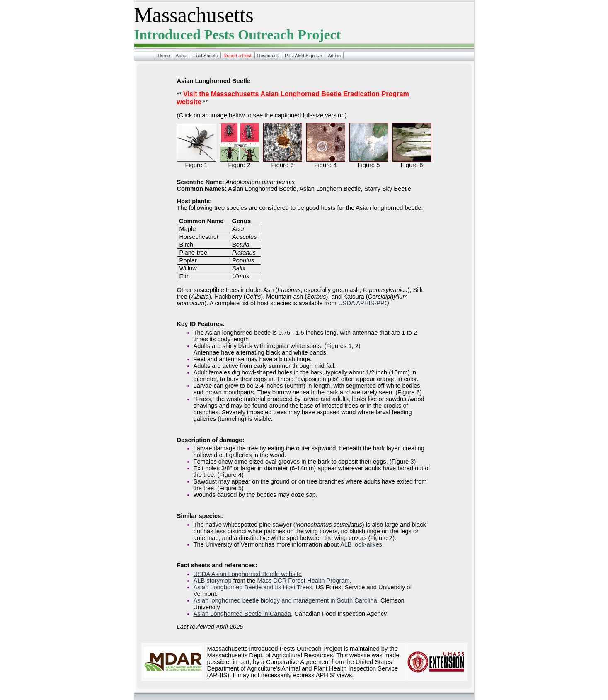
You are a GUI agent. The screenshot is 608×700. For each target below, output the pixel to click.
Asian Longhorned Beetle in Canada (242, 614)
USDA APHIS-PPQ (364, 303)
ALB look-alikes (361, 544)
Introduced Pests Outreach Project (238, 35)
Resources (268, 56)
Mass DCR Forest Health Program (303, 581)
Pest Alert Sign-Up (303, 56)
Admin (334, 56)
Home (164, 56)
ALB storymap (213, 581)
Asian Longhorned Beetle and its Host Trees (253, 587)
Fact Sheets (206, 56)
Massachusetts (194, 15)
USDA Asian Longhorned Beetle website (248, 574)
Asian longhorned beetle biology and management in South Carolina (285, 600)
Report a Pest (237, 56)
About (182, 56)
